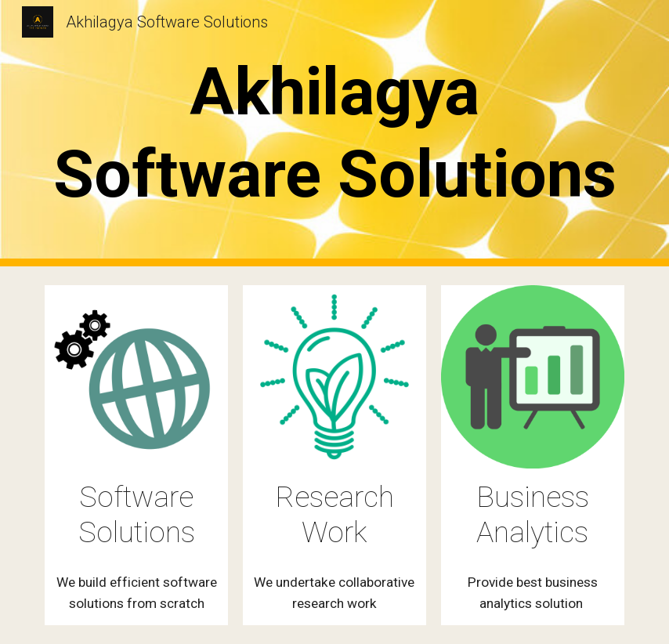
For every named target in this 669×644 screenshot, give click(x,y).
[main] (334, 133)
